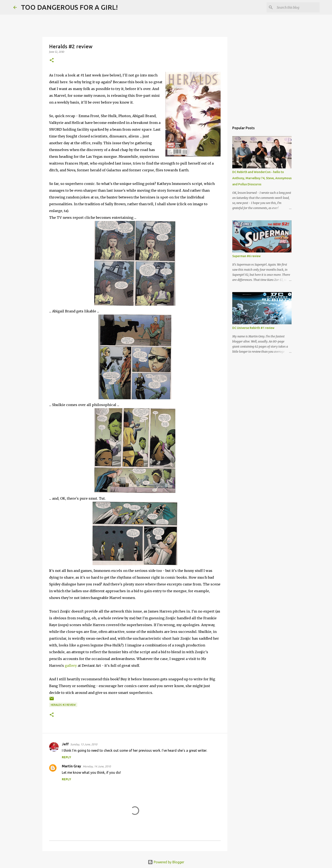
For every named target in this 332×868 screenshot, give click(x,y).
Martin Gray (71, 766)
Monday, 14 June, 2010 (97, 766)
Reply (66, 757)
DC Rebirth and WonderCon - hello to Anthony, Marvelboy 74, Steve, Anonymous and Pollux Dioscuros (262, 178)
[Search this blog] (297, 7)
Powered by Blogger (166, 862)
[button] (52, 60)
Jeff (65, 744)
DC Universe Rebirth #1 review (253, 328)
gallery (71, 666)
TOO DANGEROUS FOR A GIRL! (69, 7)
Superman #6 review (246, 256)
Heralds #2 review (63, 705)
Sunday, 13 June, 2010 (84, 744)
